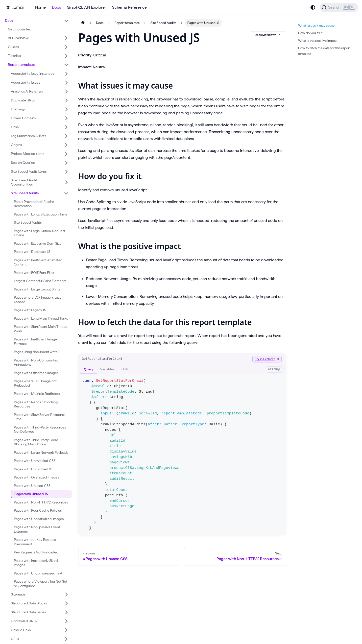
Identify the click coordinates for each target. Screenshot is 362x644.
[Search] (339, 7)
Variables (107, 369)
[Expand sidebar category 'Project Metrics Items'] (66, 154)
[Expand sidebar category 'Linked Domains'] (66, 118)
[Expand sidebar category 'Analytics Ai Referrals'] (66, 92)
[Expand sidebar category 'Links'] (66, 127)
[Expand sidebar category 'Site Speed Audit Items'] (66, 172)
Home (41, 7)
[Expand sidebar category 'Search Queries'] (66, 163)
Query (89, 369)
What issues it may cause (316, 25)
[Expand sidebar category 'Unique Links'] (66, 630)
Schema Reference (129, 7)
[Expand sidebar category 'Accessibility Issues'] (66, 83)
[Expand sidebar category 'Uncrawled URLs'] (66, 621)
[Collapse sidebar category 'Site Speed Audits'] (66, 193)
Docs (57, 7)
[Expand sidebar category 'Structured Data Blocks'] (66, 603)
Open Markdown (268, 35)
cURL (125, 369)
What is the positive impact (318, 41)
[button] (37, 21)
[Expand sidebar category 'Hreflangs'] (66, 109)
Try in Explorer (267, 359)
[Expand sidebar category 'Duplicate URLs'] (66, 100)
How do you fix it (310, 33)
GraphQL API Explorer (86, 7)
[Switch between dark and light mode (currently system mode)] (313, 7)
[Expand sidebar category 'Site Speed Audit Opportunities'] (66, 182)
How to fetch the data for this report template (324, 51)
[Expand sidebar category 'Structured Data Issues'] (66, 612)
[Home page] (83, 23)
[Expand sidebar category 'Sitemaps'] (66, 595)
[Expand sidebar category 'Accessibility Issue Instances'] (66, 74)
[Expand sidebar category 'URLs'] (66, 639)
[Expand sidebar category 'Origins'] (66, 145)
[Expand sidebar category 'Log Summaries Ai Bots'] (66, 136)
